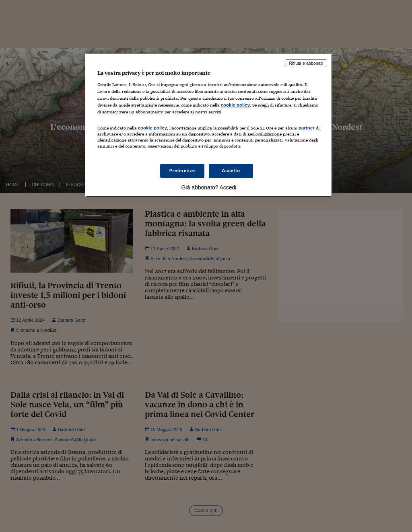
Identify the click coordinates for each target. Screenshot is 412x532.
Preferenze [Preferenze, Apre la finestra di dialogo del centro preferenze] (182, 170)
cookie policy (235, 105)
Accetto (231, 170)
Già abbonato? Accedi (209, 187)
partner (307, 128)
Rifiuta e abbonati (306, 63)
